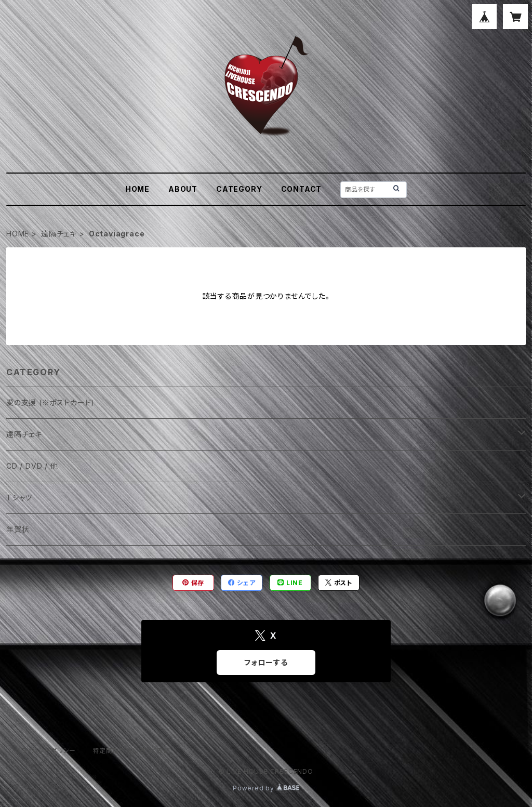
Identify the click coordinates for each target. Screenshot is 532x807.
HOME (137, 189)
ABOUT (183, 189)
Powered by (266, 788)
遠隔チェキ (59, 234)
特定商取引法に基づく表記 (131, 751)
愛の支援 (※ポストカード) (50, 402)
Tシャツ (19, 498)
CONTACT (302, 189)
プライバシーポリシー (45, 751)
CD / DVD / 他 (32, 466)
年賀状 (18, 529)
